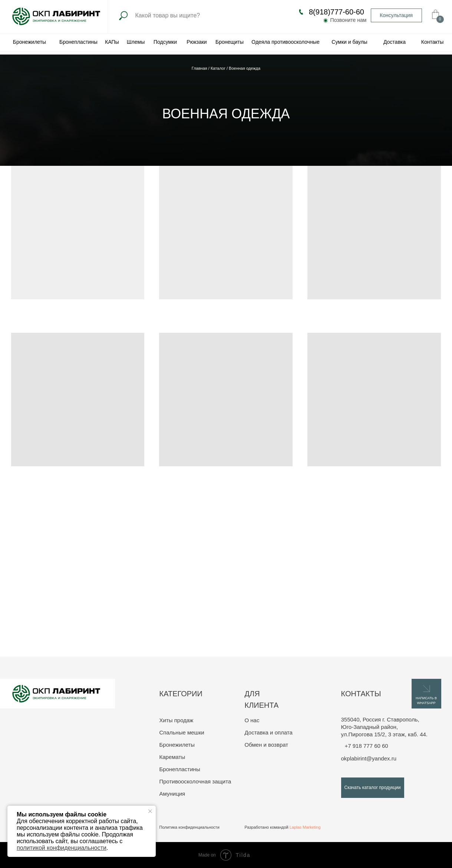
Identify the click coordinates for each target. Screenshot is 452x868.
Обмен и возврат (267, 745)
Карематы (172, 757)
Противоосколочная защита (195, 781)
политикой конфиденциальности (62, 848)
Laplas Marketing (305, 827)
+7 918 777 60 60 (367, 746)
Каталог (219, 68)
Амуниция (172, 794)
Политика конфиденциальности (189, 827)
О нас (252, 720)
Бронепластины (180, 769)
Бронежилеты (177, 745)
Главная (200, 68)
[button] (396, 15)
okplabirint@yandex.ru (369, 758)
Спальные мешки (182, 732)
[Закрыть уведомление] (150, 811)
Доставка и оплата (269, 732)
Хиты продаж (176, 720)
